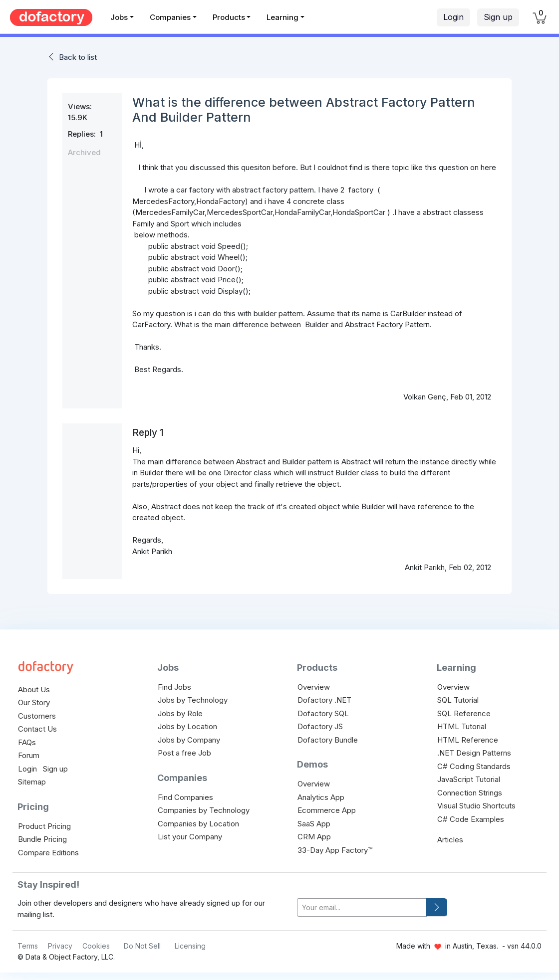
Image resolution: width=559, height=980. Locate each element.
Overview (314, 687)
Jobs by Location (187, 726)
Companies (170, 17)
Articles (450, 840)
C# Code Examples (471, 819)
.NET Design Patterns (474, 753)
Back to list (78, 57)
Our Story (34, 702)
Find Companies (185, 797)
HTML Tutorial (462, 726)
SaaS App (314, 824)
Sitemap (32, 782)
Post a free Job (184, 753)
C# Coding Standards (474, 766)
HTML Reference (468, 740)
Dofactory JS (320, 726)
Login (453, 17)
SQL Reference (464, 713)
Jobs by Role (180, 713)
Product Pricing (44, 826)
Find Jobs (174, 687)
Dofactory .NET (324, 700)
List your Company (190, 837)
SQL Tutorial (458, 700)
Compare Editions (48, 853)
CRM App (314, 837)
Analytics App (321, 797)
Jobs (119, 17)
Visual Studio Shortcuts (476, 806)
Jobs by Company (189, 740)
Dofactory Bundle (328, 740)
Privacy (60, 946)
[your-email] (362, 907)
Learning (282, 17)
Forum (29, 755)
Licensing (190, 946)
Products (229, 17)
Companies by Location (198, 824)
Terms (28, 946)
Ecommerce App (327, 810)
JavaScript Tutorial (469, 779)
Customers (37, 716)
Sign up (498, 17)
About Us (34, 689)
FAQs (27, 742)
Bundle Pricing (42, 839)
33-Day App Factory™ (335, 850)
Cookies (96, 946)
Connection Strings (470, 793)
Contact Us (37, 729)
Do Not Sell (142, 946)
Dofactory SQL (323, 713)
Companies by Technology (204, 810)
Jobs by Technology (193, 700)
